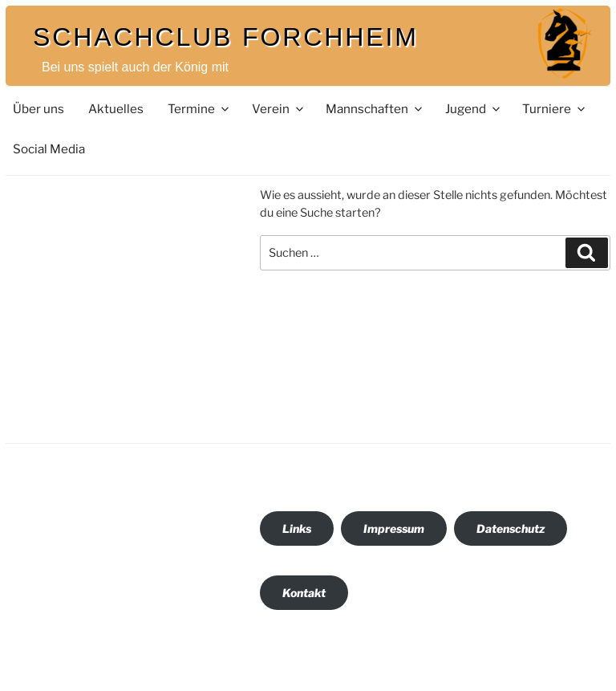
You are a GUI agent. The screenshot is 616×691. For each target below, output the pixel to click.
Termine (199, 109)
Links (297, 528)
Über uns (38, 109)
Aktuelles (116, 109)
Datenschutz (511, 528)
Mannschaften (375, 109)
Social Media (49, 149)
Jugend (474, 109)
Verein (279, 109)
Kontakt (304, 593)
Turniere (555, 109)
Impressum (394, 528)
